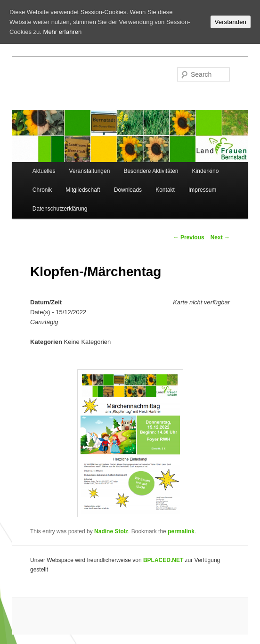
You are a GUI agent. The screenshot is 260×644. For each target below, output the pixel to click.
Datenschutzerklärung (60, 209)
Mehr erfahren (63, 32)
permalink (181, 531)
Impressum (202, 190)
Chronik (42, 190)
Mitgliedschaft (83, 190)
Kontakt (165, 190)
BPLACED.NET (163, 560)
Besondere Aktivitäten (151, 171)
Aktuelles (44, 171)
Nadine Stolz (111, 531)
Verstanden (231, 22)
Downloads (128, 190)
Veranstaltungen (90, 171)
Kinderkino (206, 171)
